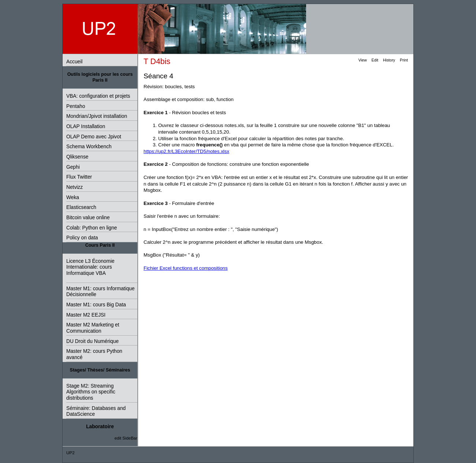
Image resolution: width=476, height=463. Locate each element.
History (389, 60)
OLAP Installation (86, 126)
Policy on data (82, 238)
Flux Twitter (79, 177)
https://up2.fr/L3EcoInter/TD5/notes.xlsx (186, 151)
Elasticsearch (81, 207)
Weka (73, 197)
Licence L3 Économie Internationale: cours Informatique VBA (90, 267)
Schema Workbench (89, 147)
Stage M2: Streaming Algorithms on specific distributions (91, 392)
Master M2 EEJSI (86, 315)
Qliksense (77, 157)
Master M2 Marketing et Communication (93, 328)
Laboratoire (100, 427)
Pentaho (76, 106)
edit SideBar (126, 438)
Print (404, 60)
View (363, 60)
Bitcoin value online (88, 218)
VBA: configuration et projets (98, 96)
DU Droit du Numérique (92, 341)
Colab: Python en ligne (92, 228)
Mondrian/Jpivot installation (97, 116)
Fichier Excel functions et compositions (186, 268)
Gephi (73, 167)
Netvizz (75, 187)
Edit (375, 60)
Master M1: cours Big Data (96, 305)
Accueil (74, 62)
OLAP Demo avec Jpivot (94, 137)
